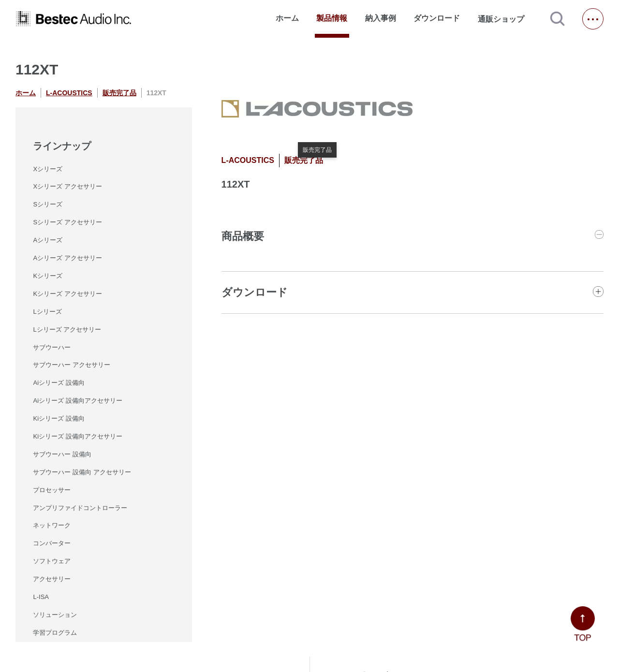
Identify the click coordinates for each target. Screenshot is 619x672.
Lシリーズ (47, 312)
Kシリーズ (48, 276)
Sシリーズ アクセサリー (67, 222)
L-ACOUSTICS (69, 93)
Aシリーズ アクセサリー (67, 258)
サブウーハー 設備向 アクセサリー (82, 472)
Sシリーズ (48, 204)
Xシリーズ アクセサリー (67, 186)
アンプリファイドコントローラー (80, 508)
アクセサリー (52, 579)
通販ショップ (505, 19)
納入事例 (381, 18)
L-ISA (41, 597)
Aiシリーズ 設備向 (59, 383)
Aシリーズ (48, 240)
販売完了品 (119, 93)
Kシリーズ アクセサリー (67, 294)
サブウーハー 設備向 (62, 454)
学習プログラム (55, 633)
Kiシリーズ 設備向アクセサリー (77, 436)
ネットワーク (52, 525)
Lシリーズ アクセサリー (67, 329)
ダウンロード (437, 18)
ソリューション (55, 615)
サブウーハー (52, 347)
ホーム (287, 18)
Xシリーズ (48, 169)
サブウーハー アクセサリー (72, 365)
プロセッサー (52, 490)
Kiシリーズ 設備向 (59, 418)
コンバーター (52, 543)
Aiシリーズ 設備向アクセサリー (77, 401)
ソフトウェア (52, 561)
